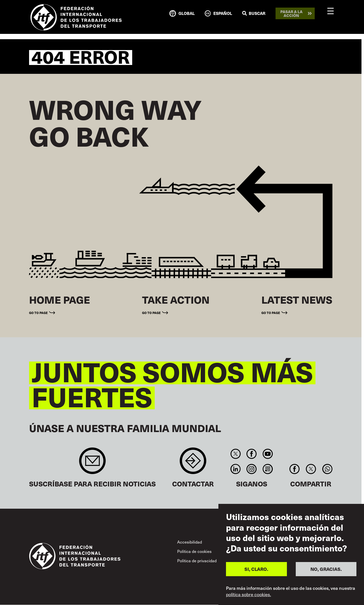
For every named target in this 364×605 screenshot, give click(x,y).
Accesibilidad (190, 542)
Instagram (252, 469)
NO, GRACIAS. (326, 569)
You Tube (268, 454)
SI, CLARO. (256, 569)
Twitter (235, 454)
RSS (268, 469)
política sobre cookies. (248, 594)
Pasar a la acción (291, 13)
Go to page (38, 313)
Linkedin (235, 469)
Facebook (252, 454)
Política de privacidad (197, 561)
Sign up (92, 463)
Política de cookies (194, 551)
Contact (193, 463)
